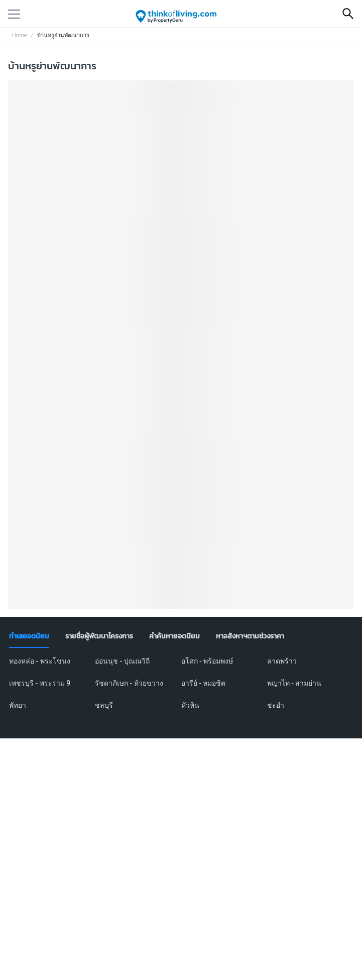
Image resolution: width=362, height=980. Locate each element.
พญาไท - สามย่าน (294, 683)
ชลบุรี (104, 705)
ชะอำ (276, 705)
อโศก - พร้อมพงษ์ (207, 661)
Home (19, 35)
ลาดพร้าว (282, 661)
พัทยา (18, 705)
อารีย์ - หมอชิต (204, 683)
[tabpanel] (181, 689)
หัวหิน (190, 705)
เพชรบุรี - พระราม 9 (40, 683)
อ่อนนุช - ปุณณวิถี (122, 661)
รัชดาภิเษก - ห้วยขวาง (129, 683)
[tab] (29, 636)
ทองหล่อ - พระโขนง (40, 661)
